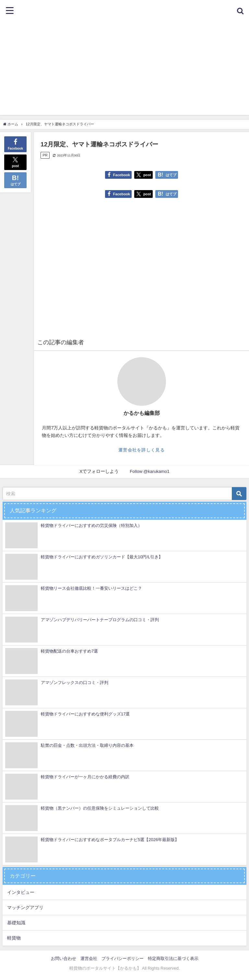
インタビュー (21, 892)
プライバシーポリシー (123, 958)
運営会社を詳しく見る (142, 450)
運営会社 (89, 958)
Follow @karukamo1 (150, 471)
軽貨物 (14, 938)
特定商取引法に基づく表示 (173, 958)
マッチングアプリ (25, 907)
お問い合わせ (64, 958)
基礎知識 (16, 923)
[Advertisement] (124, 70)
